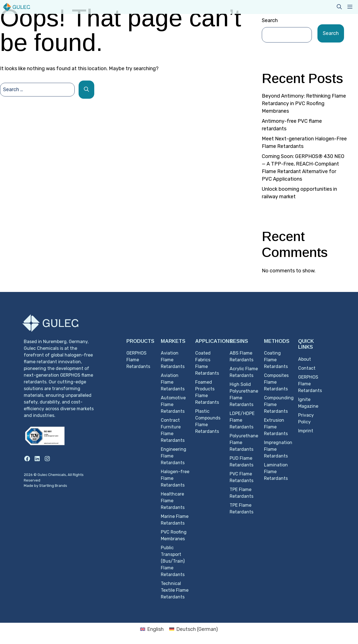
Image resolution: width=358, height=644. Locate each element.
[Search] (86, 90)
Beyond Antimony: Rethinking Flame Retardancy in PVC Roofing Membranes (304, 103)
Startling (47, 486)
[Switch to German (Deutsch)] (194, 629)
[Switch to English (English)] (152, 629)
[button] (339, 7)
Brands (61, 486)
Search (270, 20)
